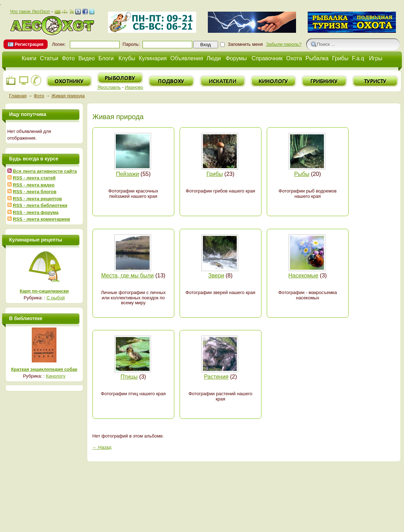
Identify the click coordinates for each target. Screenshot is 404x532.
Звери (216, 276)
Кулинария (153, 58)
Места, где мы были (128, 276)
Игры (376, 58)
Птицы (129, 377)
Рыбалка (317, 58)
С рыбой (56, 298)
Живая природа (68, 96)
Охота (294, 58)
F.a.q (358, 58)
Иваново (134, 87)
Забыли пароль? (284, 44)
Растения (216, 377)
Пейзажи (128, 174)
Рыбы (302, 174)
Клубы (127, 58)
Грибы (340, 58)
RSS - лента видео (34, 185)
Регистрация (29, 44)
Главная (18, 96)
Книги (29, 58)
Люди (213, 58)
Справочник (267, 58)
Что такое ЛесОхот (30, 11)
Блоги (106, 58)
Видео (87, 58)
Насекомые (303, 276)
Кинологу (56, 376)
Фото (68, 58)
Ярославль (109, 87)
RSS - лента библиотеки (40, 205)
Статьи (49, 58)
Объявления (187, 58)
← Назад (102, 447)
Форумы (236, 58)
